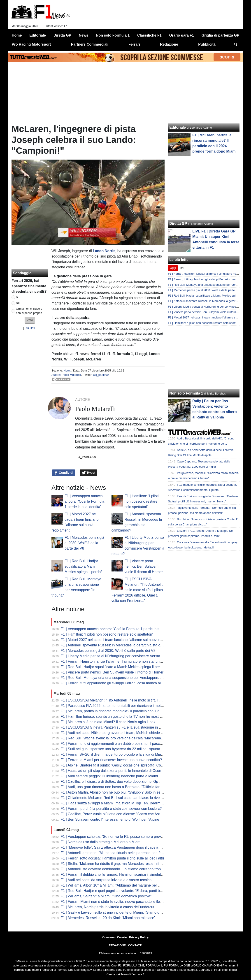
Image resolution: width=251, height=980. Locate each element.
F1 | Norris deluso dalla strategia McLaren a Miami (101, 842)
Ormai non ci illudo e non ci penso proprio (29, 311)
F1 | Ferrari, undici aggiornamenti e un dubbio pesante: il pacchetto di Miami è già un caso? (134, 744)
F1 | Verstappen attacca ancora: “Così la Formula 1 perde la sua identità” (84, 501)
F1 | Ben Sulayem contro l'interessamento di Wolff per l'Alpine (110, 819)
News (67, 370)
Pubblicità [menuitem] (207, 44)
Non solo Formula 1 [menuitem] (113, 35)
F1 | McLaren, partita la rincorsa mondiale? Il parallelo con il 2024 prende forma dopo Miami (134, 711)
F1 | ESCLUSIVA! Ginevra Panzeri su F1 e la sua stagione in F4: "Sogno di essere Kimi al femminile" (141, 727)
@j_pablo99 (101, 375)
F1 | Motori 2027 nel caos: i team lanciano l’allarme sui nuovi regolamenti (119, 640)
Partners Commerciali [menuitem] (90, 44)
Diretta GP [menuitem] (62, 35)
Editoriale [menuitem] (38, 35)
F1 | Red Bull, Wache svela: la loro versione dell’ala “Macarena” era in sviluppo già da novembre (138, 738)
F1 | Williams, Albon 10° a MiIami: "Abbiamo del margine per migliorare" (118, 885)
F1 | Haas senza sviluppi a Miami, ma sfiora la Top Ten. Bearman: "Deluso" (121, 803)
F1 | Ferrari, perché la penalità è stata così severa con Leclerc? (111, 809)
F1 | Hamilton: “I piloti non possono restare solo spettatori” (142, 501)
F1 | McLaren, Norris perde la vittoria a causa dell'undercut (108, 907)
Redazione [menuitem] (169, 44)
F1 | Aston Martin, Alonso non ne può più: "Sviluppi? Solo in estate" (114, 792)
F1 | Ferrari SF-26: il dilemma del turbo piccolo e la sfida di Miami (113, 754)
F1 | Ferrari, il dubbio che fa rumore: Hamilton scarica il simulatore (113, 874)
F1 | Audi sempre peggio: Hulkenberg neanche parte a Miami (109, 776)
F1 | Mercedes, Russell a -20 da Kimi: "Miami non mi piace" (108, 918)
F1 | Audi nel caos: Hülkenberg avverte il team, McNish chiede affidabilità (119, 733)
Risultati (30, 328)
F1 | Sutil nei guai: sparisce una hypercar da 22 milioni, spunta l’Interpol (118, 749)
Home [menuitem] (17, 35)
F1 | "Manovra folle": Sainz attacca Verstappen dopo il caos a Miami (115, 847)
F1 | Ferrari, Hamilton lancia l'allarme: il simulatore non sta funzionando (117, 661)
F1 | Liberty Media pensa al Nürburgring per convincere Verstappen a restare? (123, 656)
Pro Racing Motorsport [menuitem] (31, 44)
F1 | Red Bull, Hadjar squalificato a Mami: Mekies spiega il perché (83, 566)
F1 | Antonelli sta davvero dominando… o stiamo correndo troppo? (114, 869)
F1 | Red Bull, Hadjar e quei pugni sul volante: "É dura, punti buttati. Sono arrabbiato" (129, 891)
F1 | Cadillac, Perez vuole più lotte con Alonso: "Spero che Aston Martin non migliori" (128, 814)
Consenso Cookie (114, 937)
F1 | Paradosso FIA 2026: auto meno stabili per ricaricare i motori (113, 706)
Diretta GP (178, 224)
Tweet (89, 473)
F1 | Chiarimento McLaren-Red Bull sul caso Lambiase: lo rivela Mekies (118, 798)
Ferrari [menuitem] (134, 44)
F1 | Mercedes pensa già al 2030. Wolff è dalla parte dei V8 (84, 543)
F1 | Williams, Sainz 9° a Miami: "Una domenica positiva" (106, 896)
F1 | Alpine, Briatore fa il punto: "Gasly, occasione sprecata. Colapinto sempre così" (127, 765)
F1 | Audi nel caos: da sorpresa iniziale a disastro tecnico (106, 880)
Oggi (173, 268)
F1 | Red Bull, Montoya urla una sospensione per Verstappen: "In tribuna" (119, 678)
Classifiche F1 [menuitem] (149, 35)
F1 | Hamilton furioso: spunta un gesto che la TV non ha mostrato (113, 716)
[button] (30, 320)
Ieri (181, 268)
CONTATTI (135, 945)
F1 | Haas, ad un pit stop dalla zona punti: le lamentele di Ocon (111, 771)
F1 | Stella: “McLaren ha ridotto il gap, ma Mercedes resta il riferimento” (118, 864)
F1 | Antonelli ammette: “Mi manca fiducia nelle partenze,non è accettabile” (120, 853)
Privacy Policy (139, 937)
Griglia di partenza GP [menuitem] (220, 35)
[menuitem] (236, 44)
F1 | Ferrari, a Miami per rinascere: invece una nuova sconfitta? (111, 760)
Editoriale (178, 127)
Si (17, 297)
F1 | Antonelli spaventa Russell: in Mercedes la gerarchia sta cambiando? (119, 645)
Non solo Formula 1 (186, 393)
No (18, 303)
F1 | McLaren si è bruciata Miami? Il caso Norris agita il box (108, 722)
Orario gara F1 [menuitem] (182, 35)
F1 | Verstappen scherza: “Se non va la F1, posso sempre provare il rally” (119, 837)
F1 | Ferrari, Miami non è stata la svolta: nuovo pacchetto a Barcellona (117, 902)
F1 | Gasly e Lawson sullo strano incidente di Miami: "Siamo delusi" (114, 912)
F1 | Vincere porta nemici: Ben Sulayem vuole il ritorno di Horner (144, 566)
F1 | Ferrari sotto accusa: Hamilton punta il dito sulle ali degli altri (112, 858)
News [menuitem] (84, 35)
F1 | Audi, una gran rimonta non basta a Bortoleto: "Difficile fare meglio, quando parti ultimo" (134, 787)
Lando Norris (104, 251)
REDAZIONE (117, 945)
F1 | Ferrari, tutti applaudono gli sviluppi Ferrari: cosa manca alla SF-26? (119, 683)
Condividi (64, 473)
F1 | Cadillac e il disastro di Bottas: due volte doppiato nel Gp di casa (116, 781)
